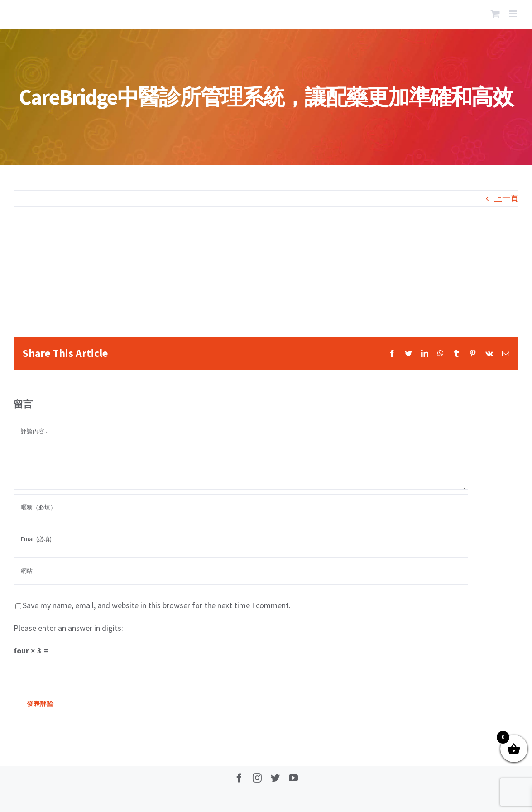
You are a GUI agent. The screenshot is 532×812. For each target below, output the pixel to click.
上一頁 (506, 198)
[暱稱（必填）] (241, 508)
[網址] (241, 571)
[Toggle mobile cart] (495, 14)
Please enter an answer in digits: (68, 628)
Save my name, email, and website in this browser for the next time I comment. (157, 605)
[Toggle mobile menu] (514, 14)
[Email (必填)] (241, 539)
